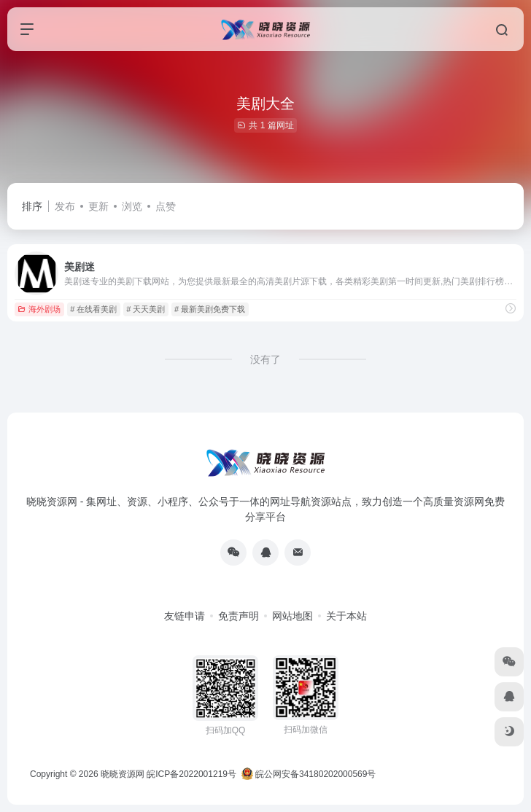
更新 (98, 206)
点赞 (166, 206)
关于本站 (346, 616)
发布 (65, 206)
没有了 (265, 359)
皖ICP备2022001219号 (191, 774)
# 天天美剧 (146, 309)
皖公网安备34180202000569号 (310, 774)
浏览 (132, 206)
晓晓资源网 (123, 774)
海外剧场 (39, 309)
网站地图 (292, 616)
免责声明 (239, 616)
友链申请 (185, 616)
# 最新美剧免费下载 (210, 309)
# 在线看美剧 (93, 309)
